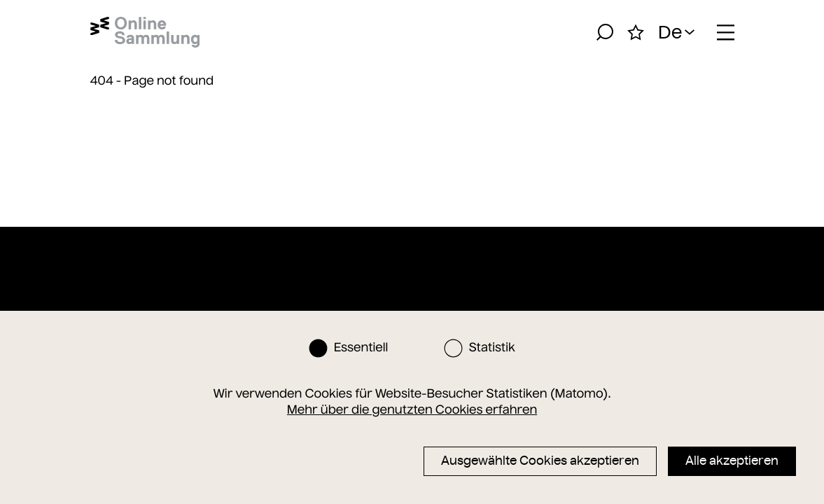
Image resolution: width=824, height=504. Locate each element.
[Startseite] (145, 32)
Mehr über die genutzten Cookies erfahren (412, 409)
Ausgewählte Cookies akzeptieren (540, 461)
